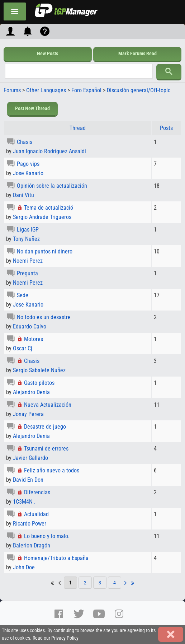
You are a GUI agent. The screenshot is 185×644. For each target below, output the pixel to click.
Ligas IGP (28, 230)
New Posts (48, 54)
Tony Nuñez (26, 239)
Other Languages (46, 90)
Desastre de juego (45, 427)
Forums (12, 90)
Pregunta (27, 273)
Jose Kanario (28, 173)
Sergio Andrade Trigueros (42, 217)
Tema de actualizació (49, 208)
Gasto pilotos (39, 383)
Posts (166, 128)
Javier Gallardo (30, 458)
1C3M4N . (24, 502)
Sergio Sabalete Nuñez (39, 370)
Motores (34, 339)
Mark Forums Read (137, 54)
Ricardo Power (30, 524)
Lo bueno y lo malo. (47, 536)
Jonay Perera (28, 414)
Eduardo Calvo (30, 326)
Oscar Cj (23, 348)
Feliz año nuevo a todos (52, 470)
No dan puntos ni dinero (45, 251)
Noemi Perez (28, 261)
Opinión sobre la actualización (52, 186)
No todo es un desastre (44, 317)
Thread (78, 128)
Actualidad (36, 514)
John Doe (24, 567)
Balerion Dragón (32, 545)
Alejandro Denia (31, 392)
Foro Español (86, 90)
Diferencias (37, 492)
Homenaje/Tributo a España (56, 558)
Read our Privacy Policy (56, 638)
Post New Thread (32, 109)
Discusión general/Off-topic (139, 90)
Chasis (25, 142)
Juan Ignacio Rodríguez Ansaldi (49, 151)
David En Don (28, 480)
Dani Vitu (23, 195)
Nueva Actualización (48, 405)
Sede (23, 295)
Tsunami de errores (46, 449)
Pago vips (28, 164)
